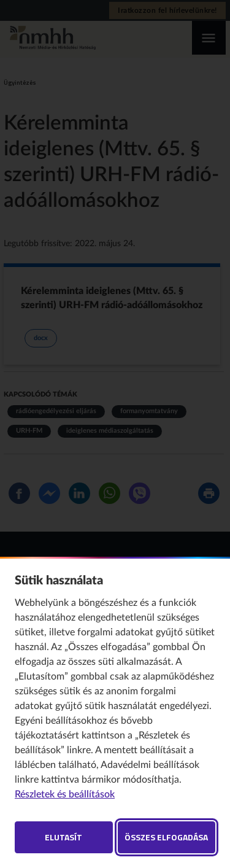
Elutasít (63, 837)
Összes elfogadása (166, 837)
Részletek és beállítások (65, 794)
